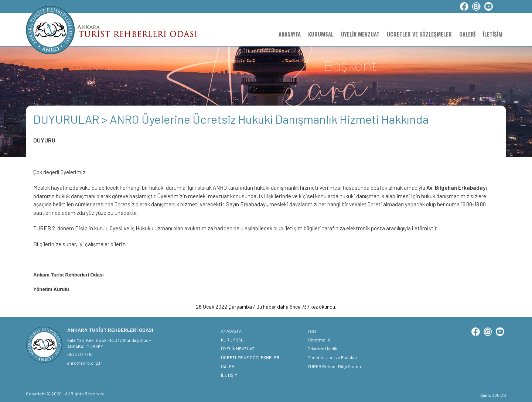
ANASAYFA (290, 34)
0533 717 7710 (80, 354)
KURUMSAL (321, 34)
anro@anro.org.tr (85, 363)
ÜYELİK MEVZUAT (360, 34)
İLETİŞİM (493, 34)
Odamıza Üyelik (322, 348)
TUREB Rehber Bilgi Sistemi (335, 366)
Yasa (312, 331)
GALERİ (467, 34)
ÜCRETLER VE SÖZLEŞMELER (419, 34)
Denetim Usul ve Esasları (332, 357)
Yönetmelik (319, 340)
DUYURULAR (67, 119)
